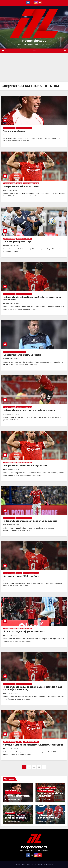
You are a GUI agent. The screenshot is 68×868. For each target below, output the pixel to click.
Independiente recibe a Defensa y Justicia (25, 466)
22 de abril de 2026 (12, 359)
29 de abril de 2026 (46, 821)
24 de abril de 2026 (12, 246)
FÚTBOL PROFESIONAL (9, 128)
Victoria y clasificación (15, 131)
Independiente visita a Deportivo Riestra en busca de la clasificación (32, 298)
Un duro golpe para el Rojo (17, 242)
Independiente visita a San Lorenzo (22, 186)
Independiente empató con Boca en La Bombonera (30, 521)
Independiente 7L (34, 41)
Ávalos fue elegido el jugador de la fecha (24, 632)
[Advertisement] (34, 67)
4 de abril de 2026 (12, 693)
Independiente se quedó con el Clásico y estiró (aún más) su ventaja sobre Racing (33, 688)
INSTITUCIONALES (10, 813)
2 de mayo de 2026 (12, 135)
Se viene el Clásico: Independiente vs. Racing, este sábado (33, 745)
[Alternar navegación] (34, 51)
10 (39, 767)
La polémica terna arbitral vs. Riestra (22, 355)
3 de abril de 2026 (12, 749)
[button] (65, 51)
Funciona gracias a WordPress (24, 864)
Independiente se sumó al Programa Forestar (15, 818)
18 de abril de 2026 (12, 414)
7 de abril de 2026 (12, 635)
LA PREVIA (19, 183)
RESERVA (40, 813)
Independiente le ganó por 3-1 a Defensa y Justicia (29, 410)
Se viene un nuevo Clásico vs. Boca (21, 576)
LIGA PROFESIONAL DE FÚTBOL (24, 128)
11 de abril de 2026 (12, 525)
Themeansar (49, 864)
